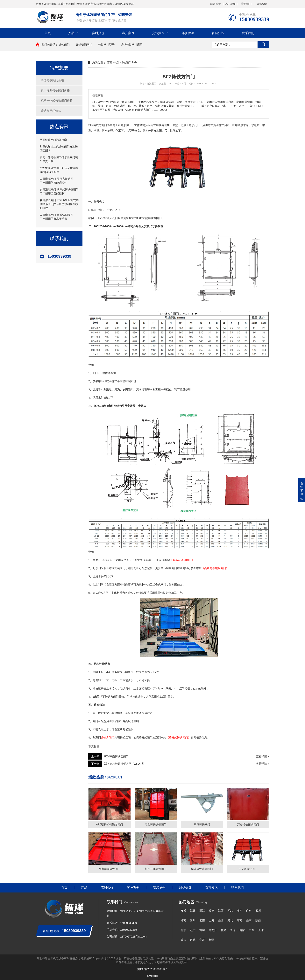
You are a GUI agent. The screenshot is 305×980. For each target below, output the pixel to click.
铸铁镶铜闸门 (84, 45)
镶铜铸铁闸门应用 (132, 45)
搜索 (263, 45)
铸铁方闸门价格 (51, 111)
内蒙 (242, 930)
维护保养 (188, 33)
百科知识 (218, 33)
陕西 (258, 921)
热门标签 (231, 4)
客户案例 (128, 33)
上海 (211, 921)
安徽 (183, 911)
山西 (221, 921)
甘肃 (223, 930)
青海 (233, 930)
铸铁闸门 (64, 45)
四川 (258, 911)
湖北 (230, 911)
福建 (211, 911)
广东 (249, 911)
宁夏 (202, 940)
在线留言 (262, 4)
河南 (239, 921)
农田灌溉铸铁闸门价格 (55, 90)
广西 (252, 930)
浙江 (202, 911)
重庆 (183, 940)
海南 (183, 921)
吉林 (202, 930)
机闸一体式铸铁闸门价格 (57, 100)
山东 (249, 921)
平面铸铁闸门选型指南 (53, 140)
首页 (48, 33)
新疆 (211, 940)
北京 (183, 930)
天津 (261, 930)
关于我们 (246, 4)
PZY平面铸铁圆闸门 (116, 756)
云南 (202, 921)
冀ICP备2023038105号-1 (152, 969)
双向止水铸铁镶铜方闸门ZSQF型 (124, 764)
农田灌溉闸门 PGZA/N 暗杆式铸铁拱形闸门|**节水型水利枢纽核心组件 (59, 204)
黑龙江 (213, 930)
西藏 (193, 940)
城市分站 (216, 4)
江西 (221, 911)
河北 (230, 921)
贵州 (193, 921)
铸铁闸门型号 (106, 45)
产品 (71, 33)
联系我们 (248, 33)
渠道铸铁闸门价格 (52, 80)
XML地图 (153, 976)
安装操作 (158, 33)
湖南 (239, 911)
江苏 (193, 911)
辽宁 (193, 930)
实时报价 (98, 33)
